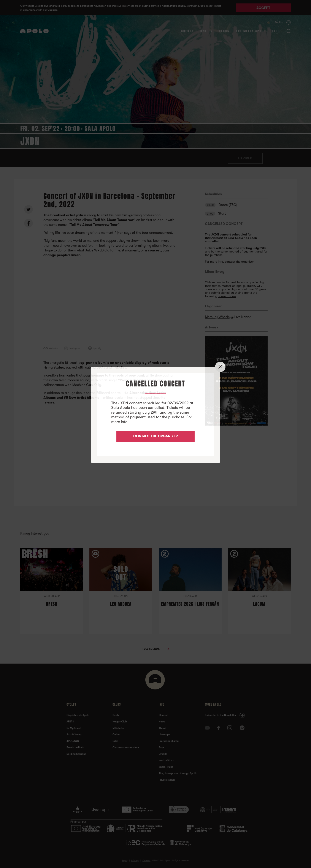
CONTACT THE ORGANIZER (155, 436)
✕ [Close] (220, 367)
